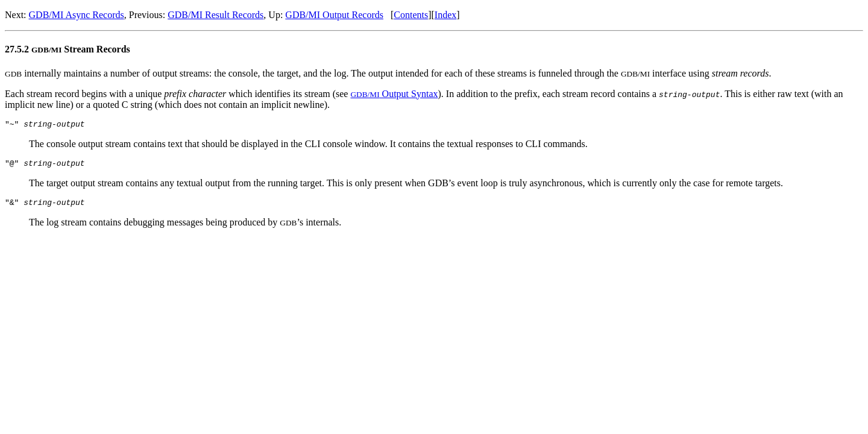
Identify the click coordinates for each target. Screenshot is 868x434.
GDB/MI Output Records (334, 15)
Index (445, 15)
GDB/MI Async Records (77, 15)
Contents (411, 15)
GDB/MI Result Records (215, 15)
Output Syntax (394, 94)
